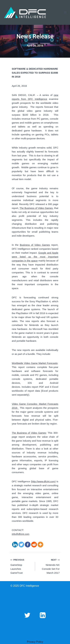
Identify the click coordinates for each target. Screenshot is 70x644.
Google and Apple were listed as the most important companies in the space (35, 257)
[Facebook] (28, 545)
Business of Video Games (35, 245)
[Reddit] (34, 545)
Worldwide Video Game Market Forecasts (35, 363)
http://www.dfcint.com (43, 481)
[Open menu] (65, 12)
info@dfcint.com (21, 534)
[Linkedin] (15, 545)
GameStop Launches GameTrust (22, 566)
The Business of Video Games (36, 208)
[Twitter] (21, 545)
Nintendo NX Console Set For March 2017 (49, 566)
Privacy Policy (35, 642)
